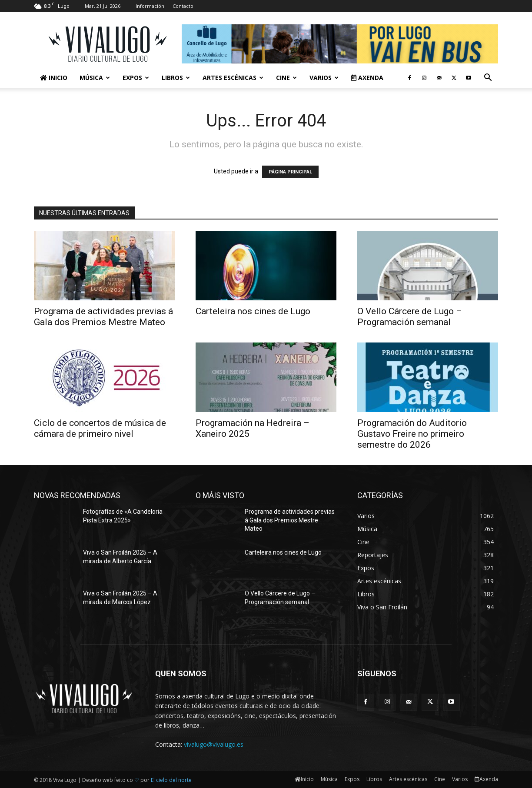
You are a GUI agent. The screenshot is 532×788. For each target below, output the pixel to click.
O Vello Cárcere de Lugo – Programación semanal (410, 317)
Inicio (54, 78)
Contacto (183, 6)
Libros (176, 78)
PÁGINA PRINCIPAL (290, 172)
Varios (324, 78)
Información (150, 6)
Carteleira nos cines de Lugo (253, 311)
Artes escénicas (233, 78)
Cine (286, 78)
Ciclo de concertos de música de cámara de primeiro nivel (100, 428)
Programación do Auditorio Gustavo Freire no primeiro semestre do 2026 (412, 434)
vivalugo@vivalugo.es (214, 744)
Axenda (367, 78)
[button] (488, 78)
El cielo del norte (171, 780)
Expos (136, 78)
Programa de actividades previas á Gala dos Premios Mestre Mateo (103, 317)
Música (95, 78)
